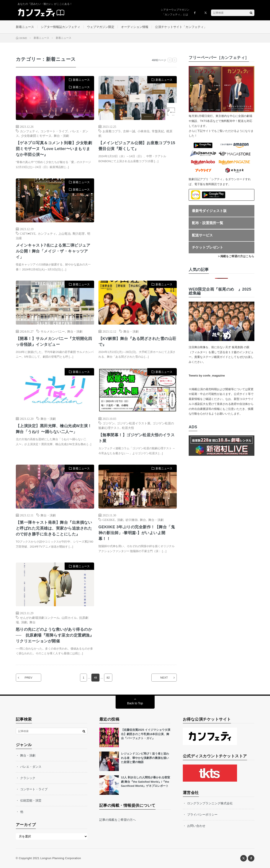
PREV (29, 678)
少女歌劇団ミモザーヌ (36, 136)
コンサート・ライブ (54, 131)
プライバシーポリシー (202, 815)
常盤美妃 (158, 131)
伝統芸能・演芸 (31, 800)
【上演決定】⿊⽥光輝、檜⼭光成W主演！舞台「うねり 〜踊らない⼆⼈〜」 (54, 429)
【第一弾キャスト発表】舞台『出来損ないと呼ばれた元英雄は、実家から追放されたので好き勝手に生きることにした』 (54, 528)
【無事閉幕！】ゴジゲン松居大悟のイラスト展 (137, 438)
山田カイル (69, 617)
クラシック (28, 778)
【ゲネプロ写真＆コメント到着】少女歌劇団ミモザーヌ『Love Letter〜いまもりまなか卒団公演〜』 (54, 149)
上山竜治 (64, 233)
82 (108, 678)
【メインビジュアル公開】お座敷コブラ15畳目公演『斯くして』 (137, 146)
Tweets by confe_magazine (207, 376)
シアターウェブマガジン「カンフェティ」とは (175, 12)
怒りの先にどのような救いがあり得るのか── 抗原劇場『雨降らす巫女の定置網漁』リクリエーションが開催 (55, 635)
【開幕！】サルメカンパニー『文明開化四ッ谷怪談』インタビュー (54, 342)
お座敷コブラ (112, 131)
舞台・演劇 (61, 136)
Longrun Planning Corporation (61, 858)
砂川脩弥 (132, 520)
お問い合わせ (196, 826)
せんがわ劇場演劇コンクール (40, 617)
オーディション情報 (135, 27)
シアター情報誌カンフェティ (61, 27)
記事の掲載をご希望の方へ (118, 820)
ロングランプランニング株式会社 (210, 803)
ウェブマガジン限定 (101, 27)
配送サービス (202, 235)
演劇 (120, 520)
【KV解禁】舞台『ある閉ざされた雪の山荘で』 (137, 342)
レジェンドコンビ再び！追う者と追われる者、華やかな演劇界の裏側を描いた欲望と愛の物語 (145, 758)
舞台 (143, 520)
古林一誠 (129, 131)
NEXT (164, 678)
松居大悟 (128, 428)
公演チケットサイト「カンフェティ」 (181, 27)
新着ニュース (25, 27)
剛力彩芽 (79, 233)
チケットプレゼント (208, 247)
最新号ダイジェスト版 (209, 211)
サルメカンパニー (53, 331)
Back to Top (135, 703)
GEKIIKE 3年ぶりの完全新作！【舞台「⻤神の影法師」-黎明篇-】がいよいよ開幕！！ (137, 533)
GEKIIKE (109, 520)
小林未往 (144, 131)
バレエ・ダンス (31, 767)
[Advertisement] (138, 223)
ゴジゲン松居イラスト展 (134, 423)
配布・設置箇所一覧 (208, 223)
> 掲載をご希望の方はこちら (236, 256)
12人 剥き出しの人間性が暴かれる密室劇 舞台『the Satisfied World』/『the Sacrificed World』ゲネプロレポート (146, 782)
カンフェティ (29, 131)
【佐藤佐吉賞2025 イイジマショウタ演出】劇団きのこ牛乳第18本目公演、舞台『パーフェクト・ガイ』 (146, 734)
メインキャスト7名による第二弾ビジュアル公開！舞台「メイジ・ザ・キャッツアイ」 (53, 251)
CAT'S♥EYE (28, 233)
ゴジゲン (109, 423)
